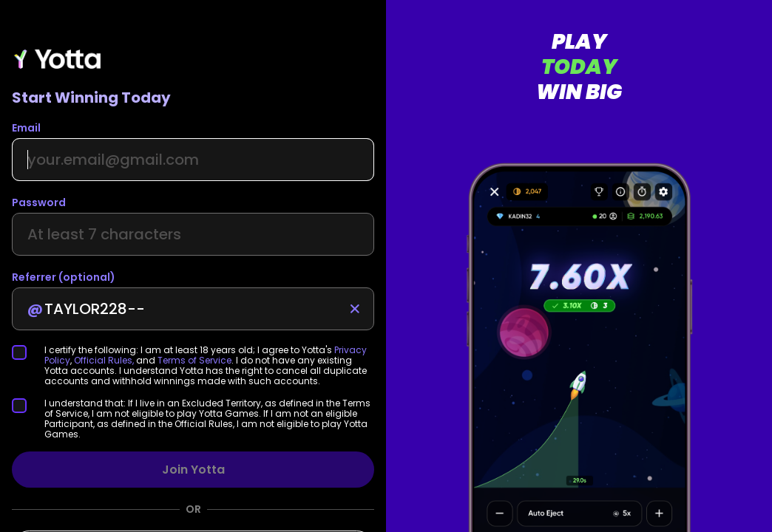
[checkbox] (28, 352)
